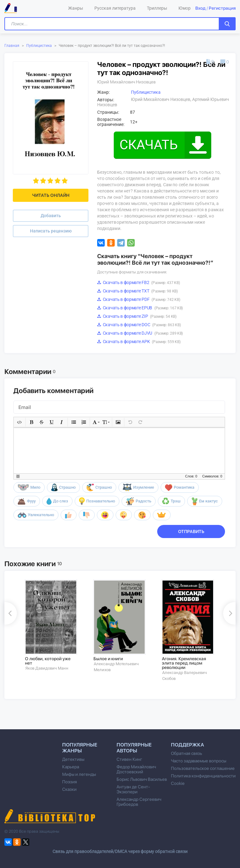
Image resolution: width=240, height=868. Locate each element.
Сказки (69, 789)
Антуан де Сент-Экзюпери (133, 789)
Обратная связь (187, 753)
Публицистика (39, 46)
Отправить (191, 531)
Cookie (178, 783)
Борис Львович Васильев (142, 779)
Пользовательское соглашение (203, 768)
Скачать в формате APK (139, 342)
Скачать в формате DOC (139, 325)
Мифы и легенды (79, 774)
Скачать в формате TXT (137, 291)
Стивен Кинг (129, 759)
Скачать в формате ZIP (137, 316)
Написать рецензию (51, 231)
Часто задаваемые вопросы (199, 761)
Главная (12, 46)
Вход (200, 8)
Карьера (71, 767)
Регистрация (222, 8)
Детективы (73, 759)
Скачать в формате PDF (139, 299)
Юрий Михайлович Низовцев (126, 82)
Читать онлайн (51, 195)
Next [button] (229, 613)
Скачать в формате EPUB (140, 308)
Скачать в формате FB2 (138, 282)
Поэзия (70, 782)
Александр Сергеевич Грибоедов (139, 802)
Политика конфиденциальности (203, 776)
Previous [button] (11, 613)
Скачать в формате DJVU (140, 333)
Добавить (51, 216)
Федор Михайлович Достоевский (136, 769)
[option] (55, 625)
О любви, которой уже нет (48, 661)
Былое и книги (108, 659)
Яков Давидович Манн (47, 668)
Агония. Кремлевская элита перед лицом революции (184, 663)
